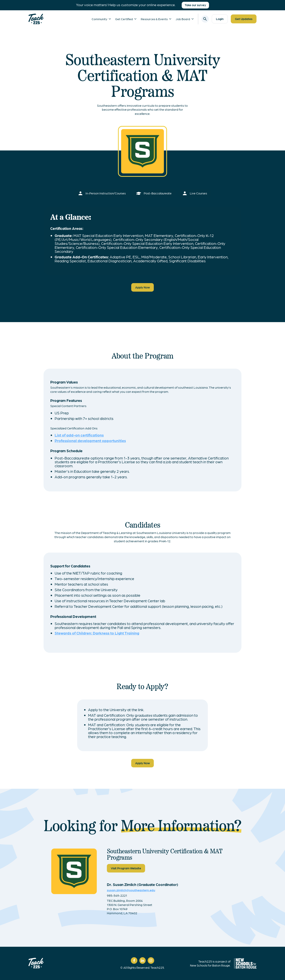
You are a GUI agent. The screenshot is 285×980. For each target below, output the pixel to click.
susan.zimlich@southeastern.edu (131, 890)
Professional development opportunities (90, 440)
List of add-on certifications (79, 435)
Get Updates (244, 19)
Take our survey (195, 5)
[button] (103, 19)
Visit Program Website (126, 868)
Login (220, 19)
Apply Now (142, 287)
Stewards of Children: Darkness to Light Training (97, 633)
